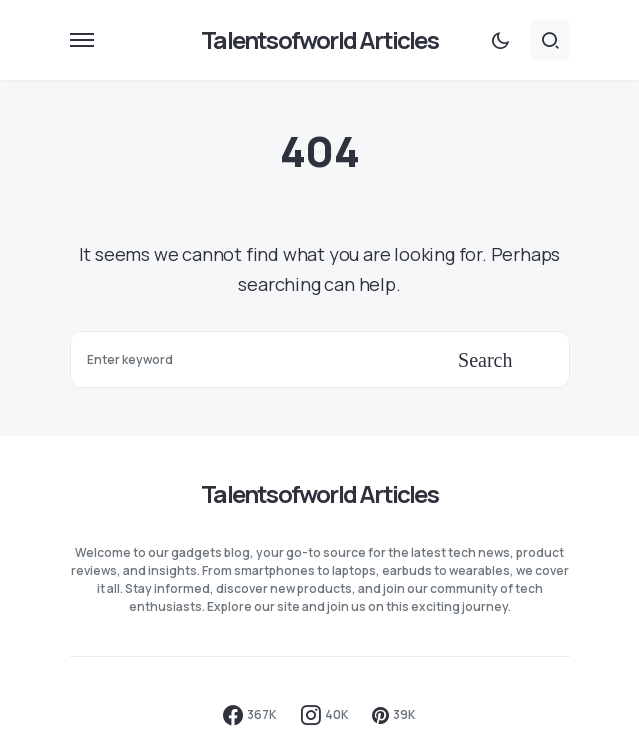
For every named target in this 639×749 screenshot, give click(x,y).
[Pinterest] (394, 715)
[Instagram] (325, 715)
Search (485, 360)
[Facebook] (250, 715)
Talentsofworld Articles (319, 39)
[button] (82, 40)
